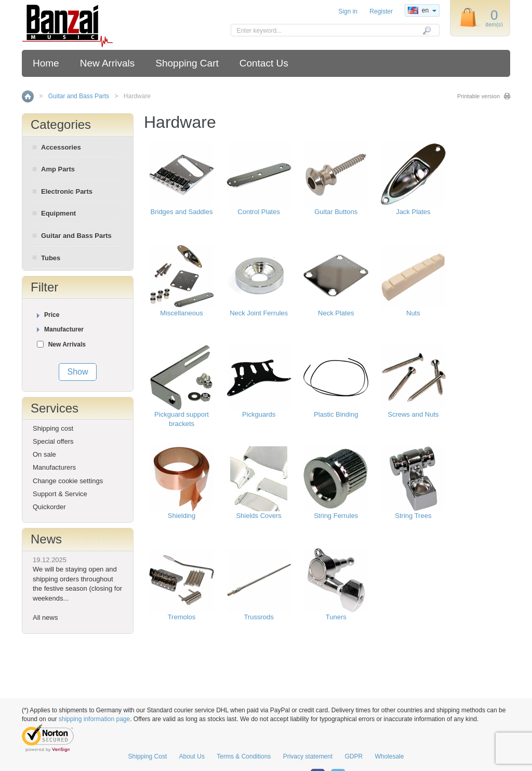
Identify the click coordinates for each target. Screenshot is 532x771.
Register (381, 11)
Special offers (53, 441)
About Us (192, 756)
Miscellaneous (181, 313)
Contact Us (264, 63)
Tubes (51, 258)
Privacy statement (308, 756)
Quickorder (49, 507)
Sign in (348, 11)
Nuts (413, 313)
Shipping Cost (148, 756)
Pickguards (259, 414)
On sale (44, 454)
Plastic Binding (336, 414)
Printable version (478, 96)
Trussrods (258, 617)
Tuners (336, 617)
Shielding (182, 516)
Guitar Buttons (336, 212)
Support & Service (60, 494)
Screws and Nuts (413, 414)
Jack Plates (413, 212)
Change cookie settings (68, 481)
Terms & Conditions (244, 756)
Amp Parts (58, 169)
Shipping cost (53, 428)
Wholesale (389, 756)
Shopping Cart (187, 63)
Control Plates (259, 212)
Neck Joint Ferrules (259, 313)
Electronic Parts (67, 191)
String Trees (413, 516)
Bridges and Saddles (182, 212)
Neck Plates (336, 313)
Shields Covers (258, 516)
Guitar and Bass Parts (79, 96)
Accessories (61, 147)
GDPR (354, 756)
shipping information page (94, 719)
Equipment (58, 213)
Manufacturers (54, 467)
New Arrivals (108, 63)
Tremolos (182, 617)
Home (46, 63)
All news (45, 617)
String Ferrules (336, 516)
